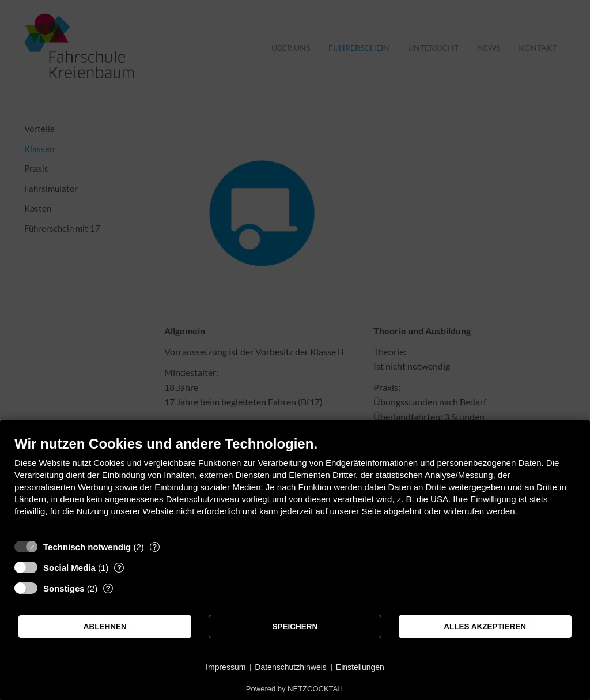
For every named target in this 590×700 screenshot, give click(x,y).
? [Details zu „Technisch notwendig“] (154, 547)
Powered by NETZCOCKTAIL (295, 689)
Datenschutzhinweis (291, 667)
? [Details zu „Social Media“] (119, 568)
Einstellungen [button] (360, 667)
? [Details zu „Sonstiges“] (108, 588)
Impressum (226, 667)
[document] (295, 485)
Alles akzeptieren (485, 626)
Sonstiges (64, 588)
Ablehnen (105, 626)
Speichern (295, 626)
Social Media (69, 568)
